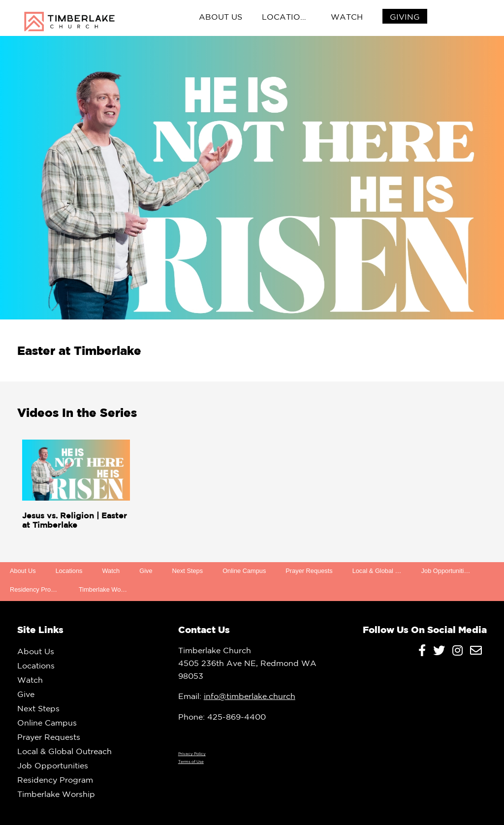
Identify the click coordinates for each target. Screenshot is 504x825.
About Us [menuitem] (220, 17)
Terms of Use (191, 762)
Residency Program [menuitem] (37, 589)
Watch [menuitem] (347, 17)
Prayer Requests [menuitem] (309, 571)
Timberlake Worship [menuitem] (107, 589)
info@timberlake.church (250, 696)
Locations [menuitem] (287, 17)
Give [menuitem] (146, 571)
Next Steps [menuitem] (188, 571)
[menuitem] (405, 17)
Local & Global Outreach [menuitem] (382, 571)
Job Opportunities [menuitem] (446, 571)
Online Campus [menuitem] (244, 571)
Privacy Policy (192, 754)
